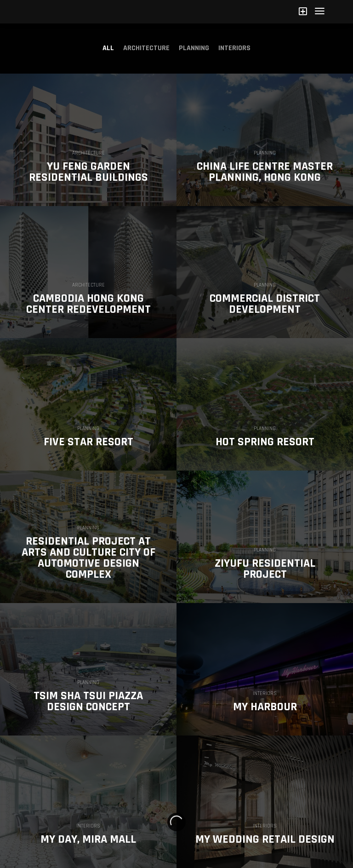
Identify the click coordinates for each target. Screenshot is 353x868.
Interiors (234, 48)
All (108, 48)
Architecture (146, 48)
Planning (194, 48)
